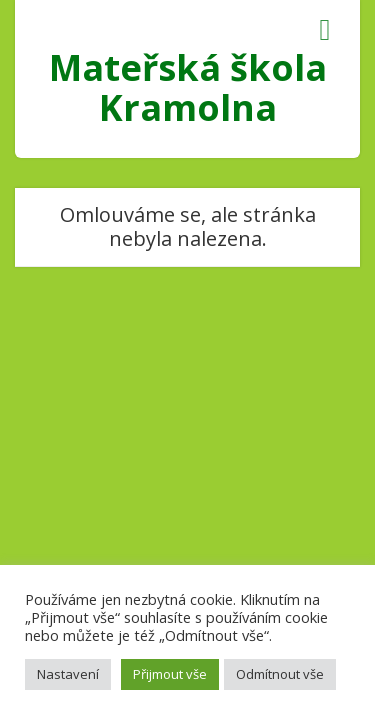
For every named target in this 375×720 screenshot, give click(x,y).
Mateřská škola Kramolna (188, 87)
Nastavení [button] (68, 674)
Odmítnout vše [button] (280, 674)
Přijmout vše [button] (170, 674)
